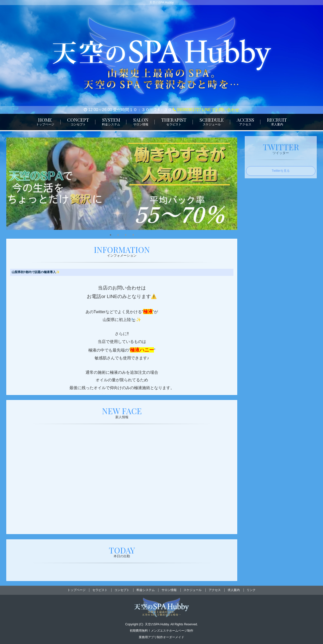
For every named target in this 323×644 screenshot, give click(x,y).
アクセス (215, 590)
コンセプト (122, 590)
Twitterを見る (281, 174)
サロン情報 (169, 590)
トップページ (76, 590)
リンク (251, 590)
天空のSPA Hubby (157, 624)
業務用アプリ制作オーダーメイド (161, 637)
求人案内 (234, 590)
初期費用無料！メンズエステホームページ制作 (161, 631)
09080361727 (187, 110)
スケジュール (193, 590)
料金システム (146, 590)
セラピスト (100, 590)
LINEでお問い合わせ (221, 110)
